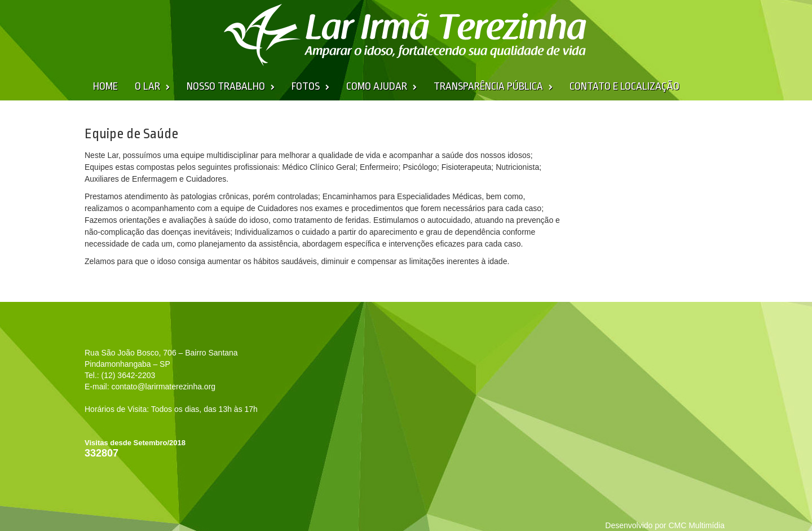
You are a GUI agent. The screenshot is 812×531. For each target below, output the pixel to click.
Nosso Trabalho (226, 86)
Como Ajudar (377, 86)
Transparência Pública (488, 86)
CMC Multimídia (696, 525)
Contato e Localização (625, 86)
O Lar (147, 86)
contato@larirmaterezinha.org (163, 387)
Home (105, 86)
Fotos (306, 86)
